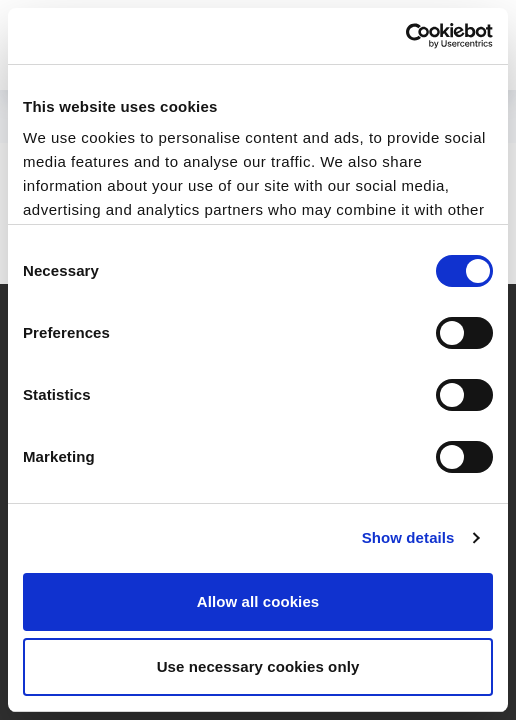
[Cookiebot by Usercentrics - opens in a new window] (405, 36)
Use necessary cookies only (258, 666)
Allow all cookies (258, 601)
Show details (408, 537)
